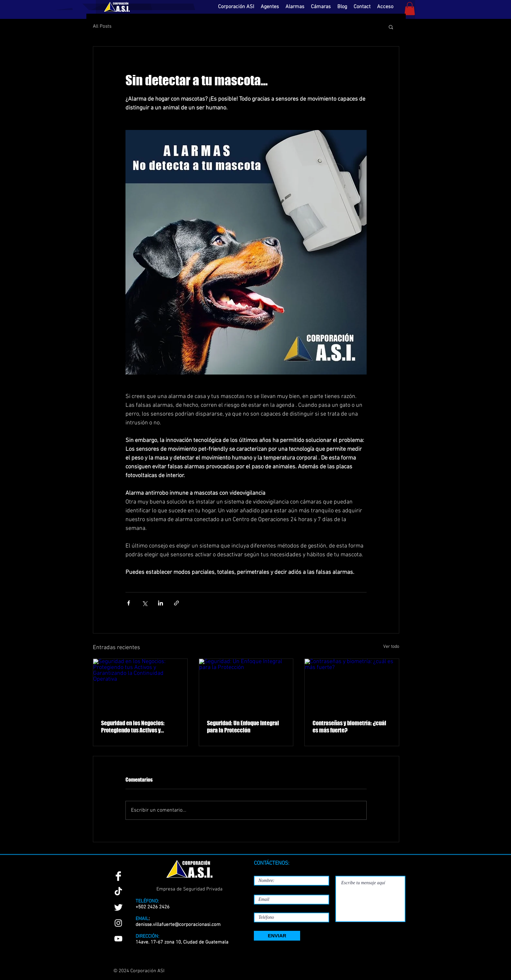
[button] (410, 9)
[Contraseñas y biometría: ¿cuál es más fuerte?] (352, 685)
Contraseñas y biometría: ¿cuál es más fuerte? (349, 727)
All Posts (102, 26)
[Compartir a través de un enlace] (176, 603)
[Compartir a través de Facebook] (129, 603)
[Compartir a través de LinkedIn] (161, 603)
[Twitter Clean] (118, 907)
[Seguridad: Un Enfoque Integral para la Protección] (246, 685)
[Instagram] (118, 923)
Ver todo (391, 647)
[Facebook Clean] (118, 876)
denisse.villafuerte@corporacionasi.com (178, 925)
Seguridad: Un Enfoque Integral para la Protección (243, 727)
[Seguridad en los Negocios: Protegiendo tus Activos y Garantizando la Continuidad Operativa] (140, 685)
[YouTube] (118, 939)
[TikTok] (118, 892)
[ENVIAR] (277, 936)
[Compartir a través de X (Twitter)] (145, 603)
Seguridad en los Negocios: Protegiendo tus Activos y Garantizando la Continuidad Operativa (134, 727)
